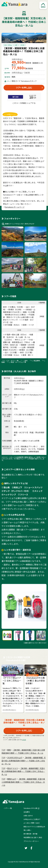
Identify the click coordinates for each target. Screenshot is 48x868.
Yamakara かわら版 (30, 808)
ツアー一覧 (8, 808)
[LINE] (29, 108)
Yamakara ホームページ (15, 207)
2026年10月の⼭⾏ (15, 758)
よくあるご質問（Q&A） (32, 823)
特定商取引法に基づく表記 (33, 837)
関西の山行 (12, 779)
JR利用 (22, 45)
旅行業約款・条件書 (30, 834)
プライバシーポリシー (31, 841)
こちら (24, 740)
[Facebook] (24, 108)
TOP (3, 750)
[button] (43, 5)
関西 (9, 750)
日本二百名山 (8, 45)
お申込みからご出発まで (32, 819)
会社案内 (27, 812)
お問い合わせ (28, 816)
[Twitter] (19, 108)
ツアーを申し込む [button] (24, 88)
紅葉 (16, 45)
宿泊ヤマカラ (13, 768)
